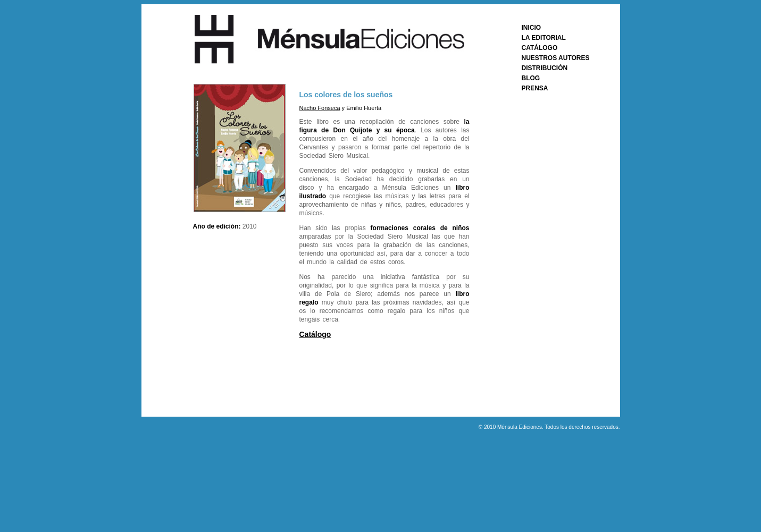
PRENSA (535, 88)
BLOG (531, 78)
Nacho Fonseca (320, 108)
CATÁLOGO (540, 48)
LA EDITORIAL (544, 38)
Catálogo (315, 334)
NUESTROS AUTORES (556, 58)
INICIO (532, 28)
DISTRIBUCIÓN (545, 68)
